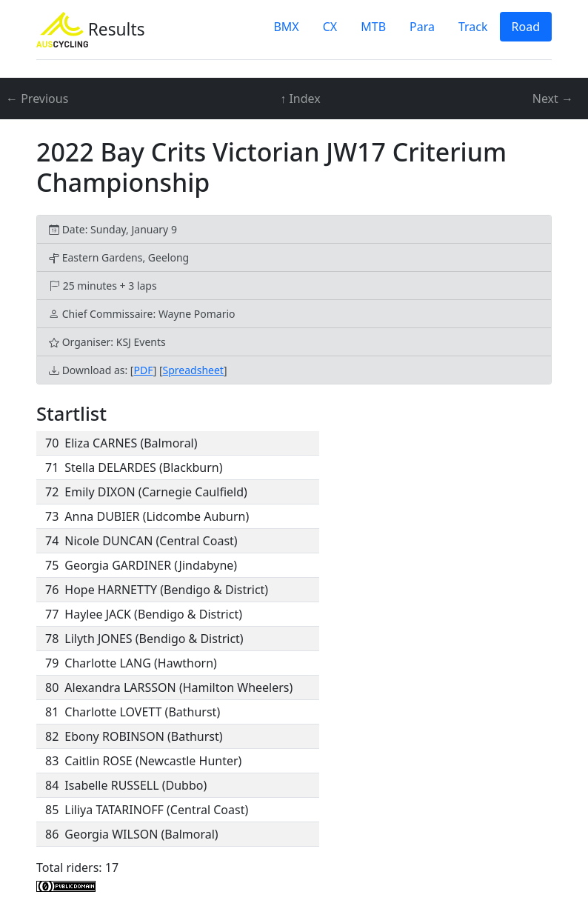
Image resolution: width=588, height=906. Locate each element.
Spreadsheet (193, 370)
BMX (286, 27)
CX (330, 27)
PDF (143, 370)
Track (473, 27)
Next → (553, 99)
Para (422, 27)
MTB (373, 27)
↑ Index (300, 99)
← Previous (37, 99)
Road (526, 27)
